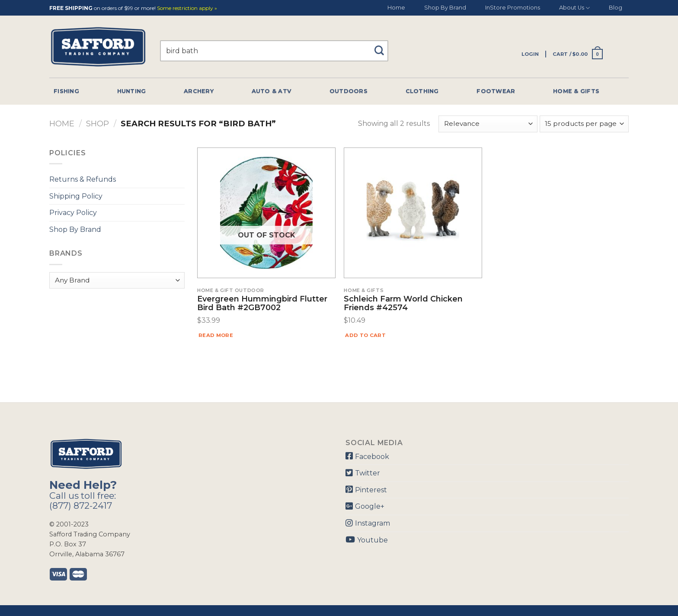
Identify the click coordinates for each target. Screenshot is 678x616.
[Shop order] (488, 124)
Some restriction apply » (187, 8)
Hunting (132, 91)
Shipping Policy (76, 196)
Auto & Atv (272, 91)
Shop (98, 124)
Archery (199, 91)
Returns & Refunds (83, 179)
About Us (574, 8)
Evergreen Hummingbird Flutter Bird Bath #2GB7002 (262, 304)
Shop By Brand (445, 8)
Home (396, 8)
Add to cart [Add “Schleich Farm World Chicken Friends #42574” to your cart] (365, 335)
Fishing (66, 91)
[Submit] (382, 47)
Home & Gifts (576, 91)
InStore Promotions (513, 8)
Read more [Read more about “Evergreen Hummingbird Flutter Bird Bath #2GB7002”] (216, 335)
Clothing (422, 91)
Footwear (496, 91)
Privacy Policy (73, 213)
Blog (616, 8)
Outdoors (349, 91)
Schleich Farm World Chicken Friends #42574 (403, 304)
